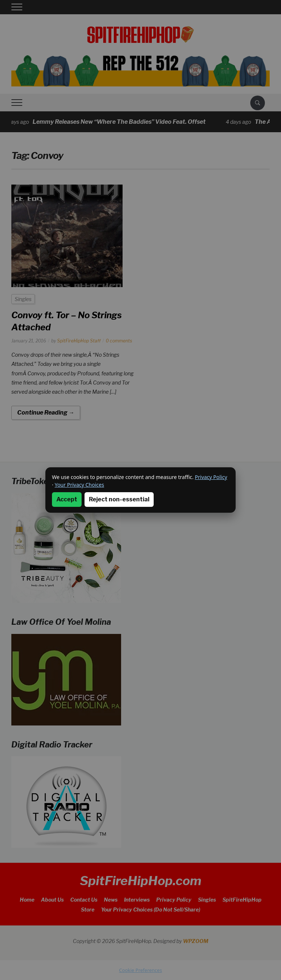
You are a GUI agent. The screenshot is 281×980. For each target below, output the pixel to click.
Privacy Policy (211, 477)
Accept (67, 499)
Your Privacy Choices (79, 485)
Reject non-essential (119, 499)
